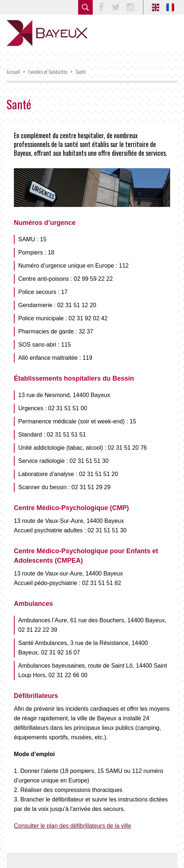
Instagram (130, 7)
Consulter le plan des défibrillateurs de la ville (72, 826)
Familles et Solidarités (48, 71)
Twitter (116, 7)
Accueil (13, 71)
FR (170, 7)
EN (156, 7)
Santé (81, 71)
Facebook (101, 7)
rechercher (85, 7)
